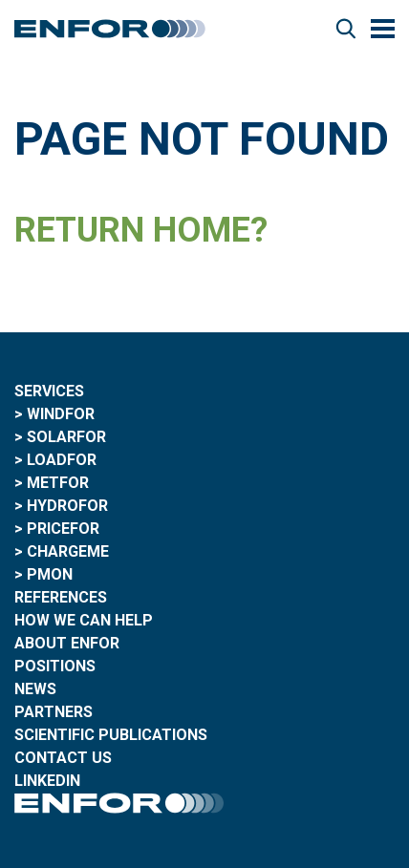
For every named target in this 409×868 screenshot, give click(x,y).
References (61, 597)
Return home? (141, 230)
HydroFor (67, 506)
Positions (55, 666)
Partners (54, 712)
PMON (50, 574)
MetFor (58, 483)
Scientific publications (111, 735)
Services (49, 391)
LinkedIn (47, 781)
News (35, 689)
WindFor (61, 414)
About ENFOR (67, 643)
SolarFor (66, 437)
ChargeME (68, 551)
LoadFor (62, 460)
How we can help (84, 620)
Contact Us (63, 758)
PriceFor (63, 529)
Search (346, 29)
